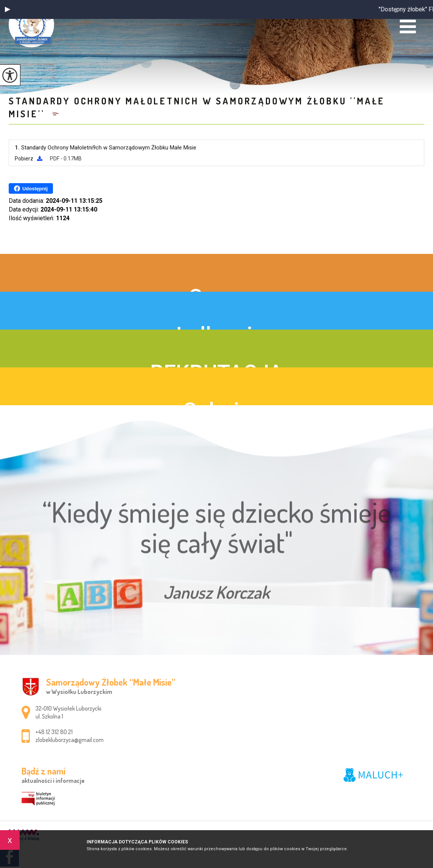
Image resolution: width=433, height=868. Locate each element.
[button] (8, 9)
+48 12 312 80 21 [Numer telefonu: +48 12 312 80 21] (54, 732)
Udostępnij (31, 188)
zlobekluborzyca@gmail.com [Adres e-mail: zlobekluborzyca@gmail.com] (70, 740)
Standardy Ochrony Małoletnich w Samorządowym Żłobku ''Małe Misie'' (197, 107)
